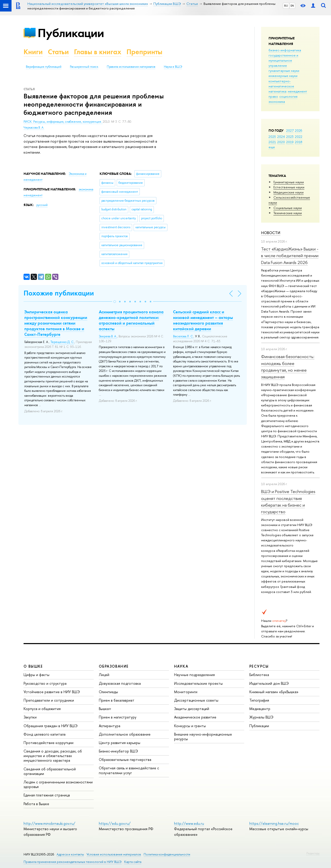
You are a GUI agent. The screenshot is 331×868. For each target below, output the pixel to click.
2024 (281, 136)
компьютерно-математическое (281, 84)
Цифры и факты (36, 675)
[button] (115, 302)
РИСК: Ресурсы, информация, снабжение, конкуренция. (63, 122)
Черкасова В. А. (34, 128)
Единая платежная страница (47, 795)
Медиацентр (260, 709)
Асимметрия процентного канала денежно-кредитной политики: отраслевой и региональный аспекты (131, 320)
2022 (299, 136)
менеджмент (297, 91)
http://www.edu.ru (189, 823)
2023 (290, 136)
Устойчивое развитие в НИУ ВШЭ (52, 692)
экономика (277, 101)
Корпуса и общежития (42, 709)
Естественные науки (289, 187)
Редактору (313, 853)
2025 (272, 136)
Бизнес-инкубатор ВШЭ (118, 751)
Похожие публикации (59, 293)
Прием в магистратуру (118, 717)
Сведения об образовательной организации (50, 771)
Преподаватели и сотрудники (49, 700)
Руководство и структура (45, 683)
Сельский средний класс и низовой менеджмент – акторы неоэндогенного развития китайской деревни (203, 320)
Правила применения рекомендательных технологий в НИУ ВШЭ (73, 862)
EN (292, 6)
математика (277, 91)
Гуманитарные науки (289, 182)
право (273, 96)
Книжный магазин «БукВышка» (274, 692)
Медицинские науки (289, 192)
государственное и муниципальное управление (283, 60)
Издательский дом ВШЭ (269, 683)
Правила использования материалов (131, 67)
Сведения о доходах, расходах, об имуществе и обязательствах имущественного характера (53, 756)
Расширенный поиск (84, 67)
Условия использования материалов (114, 854)
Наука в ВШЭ (173, 67)
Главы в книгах (98, 52)
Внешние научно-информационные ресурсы (203, 736)
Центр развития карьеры (120, 743)
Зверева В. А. (108, 336)
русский (42, 205)
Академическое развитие (195, 717)
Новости (271, 233)
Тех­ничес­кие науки (288, 213)
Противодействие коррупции (49, 743)
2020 (281, 142)
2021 (272, 142)
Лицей (104, 675)
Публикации (71, 33)
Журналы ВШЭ (261, 717)
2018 (299, 142)
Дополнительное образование (125, 734)
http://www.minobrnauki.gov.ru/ (49, 823)
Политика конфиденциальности (167, 854)
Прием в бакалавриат (117, 700)
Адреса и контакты (70, 854)
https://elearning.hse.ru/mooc (274, 823)
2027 (290, 130)
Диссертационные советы (196, 700)
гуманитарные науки (284, 71)
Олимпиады (108, 692)
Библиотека (259, 675)
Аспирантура (110, 726)
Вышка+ (105, 709)
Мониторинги (186, 692)
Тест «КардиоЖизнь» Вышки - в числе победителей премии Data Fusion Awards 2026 (290, 256)
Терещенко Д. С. (62, 342)
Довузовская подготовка (120, 683)
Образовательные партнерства (125, 759)
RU (286, 6)
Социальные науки (288, 208)
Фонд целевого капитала (45, 734)
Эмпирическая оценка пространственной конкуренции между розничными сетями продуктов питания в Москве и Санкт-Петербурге (56, 323)
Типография (259, 700)
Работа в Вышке (36, 804)
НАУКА (181, 666)
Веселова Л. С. (183, 336)
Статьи (58, 52)
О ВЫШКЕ (33, 666)
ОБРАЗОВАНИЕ (114, 666)
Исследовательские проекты (198, 683)
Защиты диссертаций (192, 709)
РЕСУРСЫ (259, 666)
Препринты (144, 52)
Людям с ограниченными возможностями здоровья (58, 784)
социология (288, 96)
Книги (33, 52)
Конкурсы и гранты (190, 726)
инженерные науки (283, 76)
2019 (290, 142)
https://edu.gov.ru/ (115, 823)
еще (272, 147)
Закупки (30, 717)
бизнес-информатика (285, 50)
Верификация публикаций (44, 67)
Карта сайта (133, 862)
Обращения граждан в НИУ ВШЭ (51, 726)
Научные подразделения (194, 675)
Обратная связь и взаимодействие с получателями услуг (129, 770)
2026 (298, 130)
